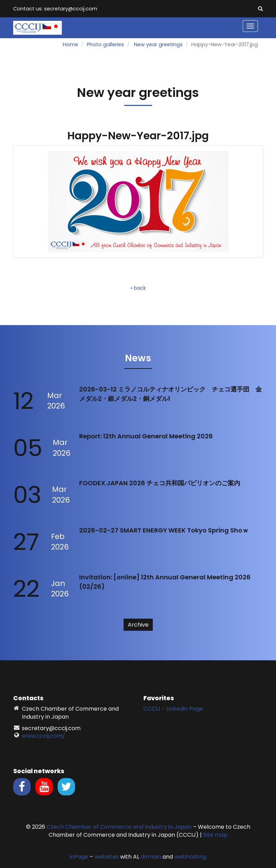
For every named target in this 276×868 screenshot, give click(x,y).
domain (151, 857)
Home (70, 44)
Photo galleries (105, 44)
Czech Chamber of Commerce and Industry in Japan (119, 827)
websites (107, 857)
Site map (215, 835)
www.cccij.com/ (44, 736)
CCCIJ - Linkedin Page (173, 709)
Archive (138, 625)
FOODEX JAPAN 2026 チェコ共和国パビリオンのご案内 (160, 483)
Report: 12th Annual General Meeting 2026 (146, 436)
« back (138, 288)
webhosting (190, 857)
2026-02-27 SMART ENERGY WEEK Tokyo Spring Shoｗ (164, 530)
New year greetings (158, 44)
